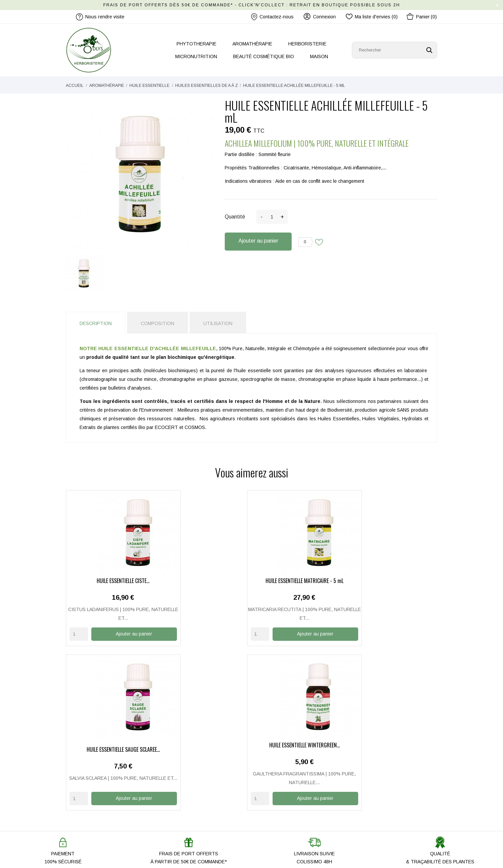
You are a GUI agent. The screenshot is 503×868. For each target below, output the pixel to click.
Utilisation (218, 323)
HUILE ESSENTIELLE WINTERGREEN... (394, 581)
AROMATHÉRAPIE (252, 44)
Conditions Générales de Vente (290, 808)
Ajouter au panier (258, 241)
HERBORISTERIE (307, 44)
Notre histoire (176, 760)
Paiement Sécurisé (276, 779)
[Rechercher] (394, 50)
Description (96, 323)
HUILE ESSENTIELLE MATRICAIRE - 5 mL (204, 581)
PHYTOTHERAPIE (196, 44)
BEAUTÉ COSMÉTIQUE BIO (264, 56)
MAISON (319, 56)
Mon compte (269, 760)
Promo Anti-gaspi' (180, 808)
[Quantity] (79, 633)
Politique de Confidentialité (284, 799)
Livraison (266, 769)
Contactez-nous (272, 17)
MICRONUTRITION (196, 56)
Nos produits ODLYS (183, 789)
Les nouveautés (178, 799)
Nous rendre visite (181, 779)
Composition (158, 323)
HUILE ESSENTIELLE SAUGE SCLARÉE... (299, 581)
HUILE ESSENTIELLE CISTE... (109, 581)
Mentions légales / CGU (282, 789)
